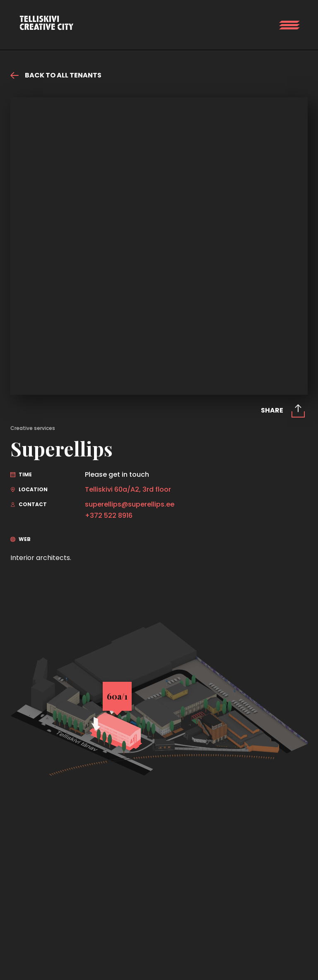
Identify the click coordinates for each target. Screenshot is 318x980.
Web (20, 539)
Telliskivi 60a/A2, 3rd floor (128, 490)
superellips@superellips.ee (130, 504)
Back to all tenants (56, 75)
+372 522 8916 (109, 516)
